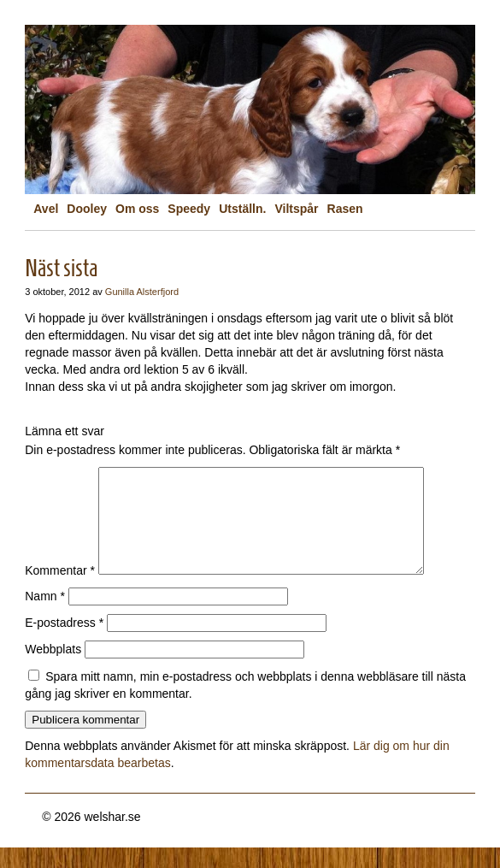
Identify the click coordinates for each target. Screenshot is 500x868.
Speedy (189, 209)
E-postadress (64, 643)
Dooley (87, 209)
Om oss (137, 209)
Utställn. (242, 209)
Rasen (345, 209)
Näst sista (61, 268)
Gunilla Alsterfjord (142, 292)
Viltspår (296, 209)
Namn (45, 617)
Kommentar (60, 591)
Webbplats (53, 670)
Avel (46, 209)
